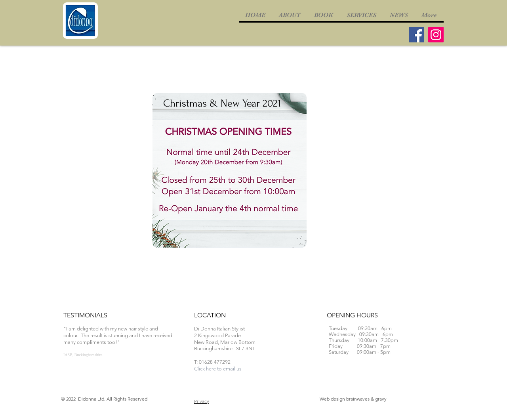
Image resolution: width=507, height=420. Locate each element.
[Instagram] (436, 35)
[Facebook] (416, 35)
